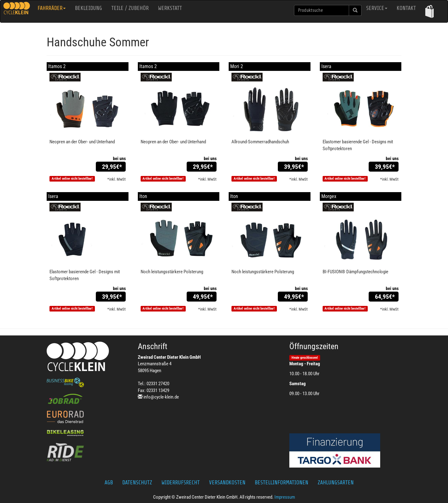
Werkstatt (170, 8)
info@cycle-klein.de (161, 397)
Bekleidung (89, 8)
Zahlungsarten (336, 482)
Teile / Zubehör (130, 8)
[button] (429, 11)
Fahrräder (52, 8)
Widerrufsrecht (181, 482)
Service (377, 8)
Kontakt (406, 8)
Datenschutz (137, 482)
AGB (109, 482)
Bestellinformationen (282, 482)
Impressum (285, 497)
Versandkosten (227, 482)
